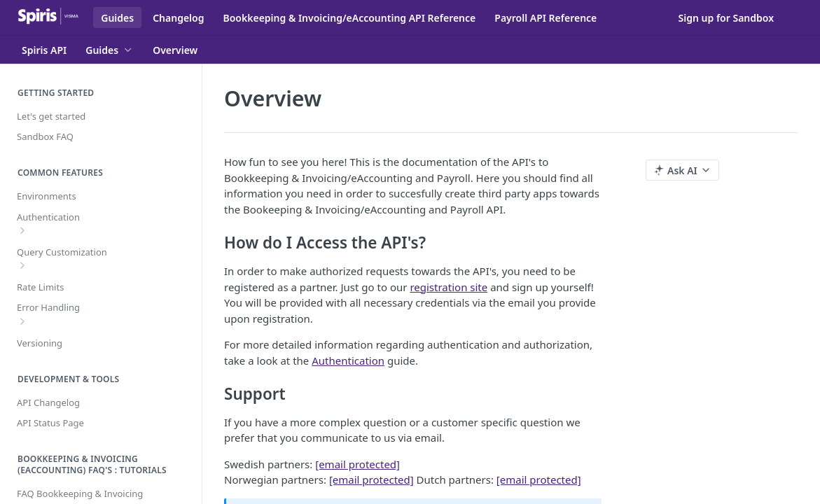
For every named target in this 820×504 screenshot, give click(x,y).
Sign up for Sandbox (726, 18)
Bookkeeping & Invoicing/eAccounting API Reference (349, 18)
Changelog (178, 18)
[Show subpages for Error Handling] (22, 321)
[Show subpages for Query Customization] (22, 265)
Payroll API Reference (545, 18)
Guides (117, 18)
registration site (449, 287)
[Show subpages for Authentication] (22, 230)
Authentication (348, 360)
